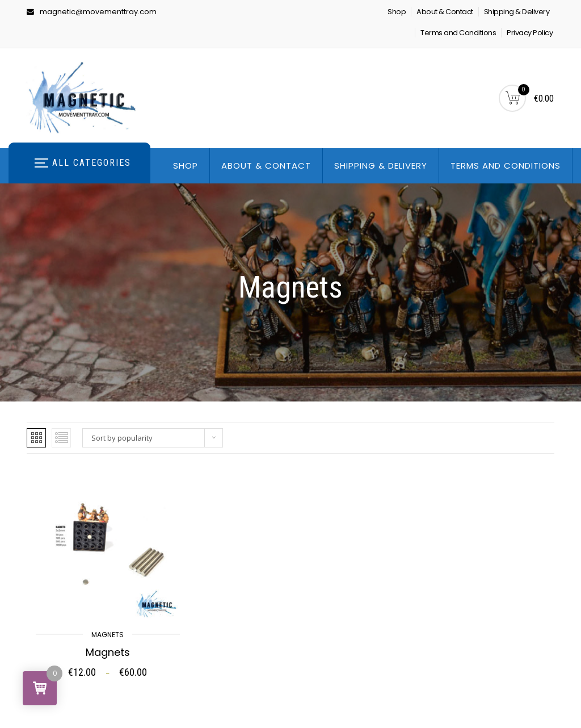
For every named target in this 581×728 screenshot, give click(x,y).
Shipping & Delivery (517, 12)
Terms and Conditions (458, 33)
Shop (397, 12)
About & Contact (445, 12)
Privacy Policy (530, 33)
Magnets (108, 635)
